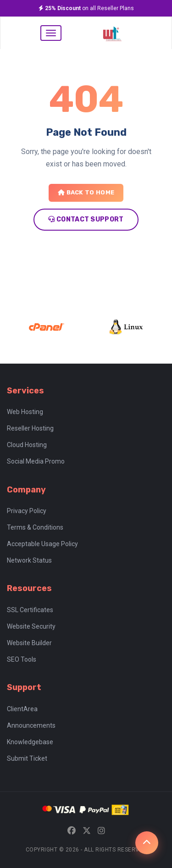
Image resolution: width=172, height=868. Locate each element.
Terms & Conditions (35, 527)
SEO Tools (22, 659)
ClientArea (22, 709)
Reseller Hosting (30, 428)
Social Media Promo (36, 461)
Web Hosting (25, 412)
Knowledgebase (30, 742)
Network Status (29, 560)
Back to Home (86, 192)
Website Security (31, 626)
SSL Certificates (30, 610)
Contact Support (86, 219)
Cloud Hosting (27, 445)
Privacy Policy (27, 511)
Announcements (31, 725)
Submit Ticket (27, 758)
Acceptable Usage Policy (42, 544)
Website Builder (29, 643)
